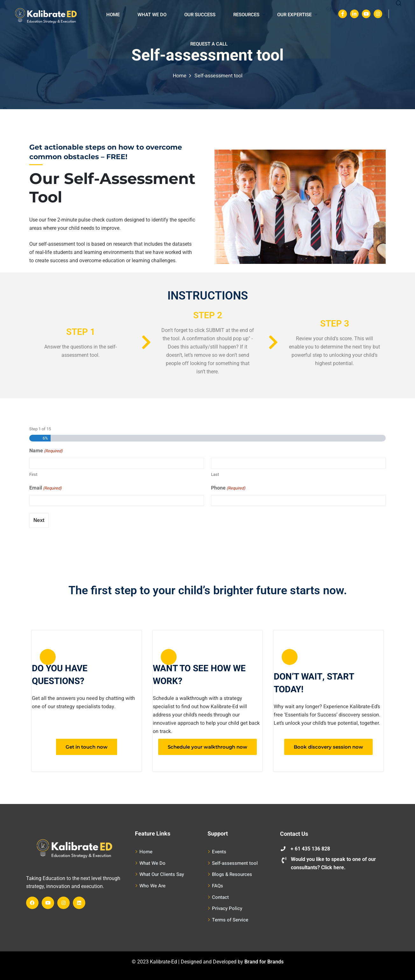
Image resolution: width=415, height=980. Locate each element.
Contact (220, 897)
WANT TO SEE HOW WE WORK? (199, 675)
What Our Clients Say (162, 874)
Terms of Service (230, 920)
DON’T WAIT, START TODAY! (314, 683)
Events (219, 852)
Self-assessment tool (235, 863)
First (33, 474)
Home (113, 15)
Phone (228, 488)
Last (215, 474)
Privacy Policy (227, 908)
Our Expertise (297, 15)
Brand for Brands (264, 962)
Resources (249, 15)
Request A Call (212, 44)
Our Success (200, 15)
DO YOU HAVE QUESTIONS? (60, 675)
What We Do (152, 15)
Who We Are (152, 886)
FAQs (218, 886)
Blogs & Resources (232, 874)
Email (46, 488)
